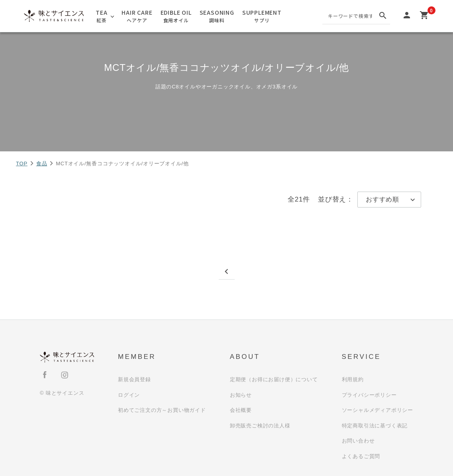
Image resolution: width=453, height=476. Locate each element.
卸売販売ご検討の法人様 (260, 426)
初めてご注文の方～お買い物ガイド (162, 410)
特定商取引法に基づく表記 (375, 426)
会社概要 (241, 410)
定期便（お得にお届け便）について (274, 379)
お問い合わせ (358, 441)
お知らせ (241, 395)
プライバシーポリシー (369, 395)
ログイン (129, 395)
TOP (22, 164)
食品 (42, 164)
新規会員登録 (134, 379)
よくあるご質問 (361, 456)
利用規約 (353, 379)
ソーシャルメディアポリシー (377, 410)
